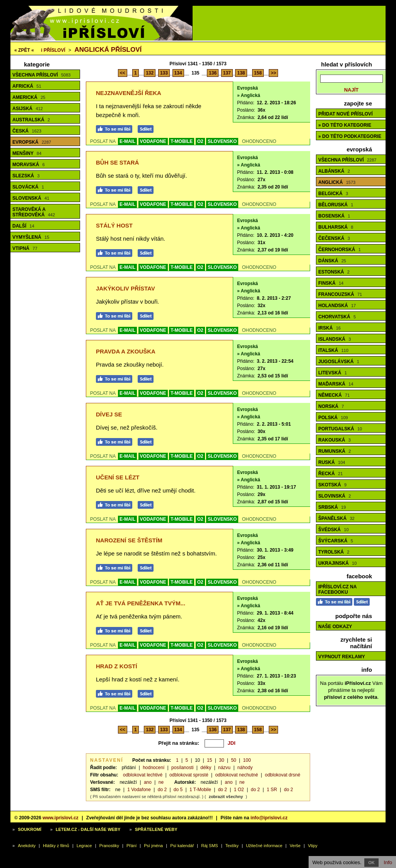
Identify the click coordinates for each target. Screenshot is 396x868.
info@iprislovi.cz (269, 818)
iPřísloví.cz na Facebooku (337, 589)
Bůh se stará (117, 162)
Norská (331, 406)
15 (209, 760)
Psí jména (153, 846)
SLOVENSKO (222, 141)
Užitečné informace (264, 846)
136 (213, 73)
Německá (334, 395)
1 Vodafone (139, 790)
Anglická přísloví (108, 50)
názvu (224, 768)
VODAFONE (153, 141)
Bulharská (336, 227)
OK (371, 863)
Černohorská (340, 250)
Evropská (32, 142)
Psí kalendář (182, 846)
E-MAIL (127, 141)
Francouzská (340, 294)
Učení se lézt (118, 477)
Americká (29, 97)
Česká (27, 131)
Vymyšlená (31, 237)
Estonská (334, 272)
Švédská (334, 530)
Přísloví (53, 50)
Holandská (337, 306)
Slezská (26, 176)
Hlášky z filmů (56, 846)
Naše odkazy (335, 627)
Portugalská (340, 429)
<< (123, 73)
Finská (331, 283)
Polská (333, 418)
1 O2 (239, 790)
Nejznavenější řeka (129, 93)
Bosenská (334, 216)
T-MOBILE (182, 141)
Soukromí (30, 829)
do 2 (162, 790)
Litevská (333, 373)
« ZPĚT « (24, 50)
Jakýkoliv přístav (125, 288)
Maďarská (336, 384)
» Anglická (249, 95)
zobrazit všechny (226, 797)
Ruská (332, 462)
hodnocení (154, 768)
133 (164, 73)
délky (206, 768)
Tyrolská (334, 552)
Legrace (84, 846)
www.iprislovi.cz (61, 818)
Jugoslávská (339, 362)
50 (233, 760)
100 (247, 760)
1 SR (272, 790)
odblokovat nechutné (236, 775)
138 (241, 73)
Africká (27, 86)
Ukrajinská (337, 563)
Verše (295, 846)
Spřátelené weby (156, 829)
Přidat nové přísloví (345, 114)
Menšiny (27, 153)
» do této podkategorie (350, 136)
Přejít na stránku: (179, 743)
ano (148, 782)
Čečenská (334, 238)
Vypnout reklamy (342, 657)
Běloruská (336, 205)
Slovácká (28, 187)
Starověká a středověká (34, 212)
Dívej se (109, 414)
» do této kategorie (345, 125)
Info (388, 862)
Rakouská (335, 440)
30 (221, 760)
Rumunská (335, 451)
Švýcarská (336, 541)
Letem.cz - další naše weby (88, 829)
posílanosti (182, 768)
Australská (31, 120)
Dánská (332, 261)
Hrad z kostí (117, 666)
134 (178, 73)
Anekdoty (27, 846)
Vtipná (25, 248)
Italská (333, 350)
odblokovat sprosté (189, 775)
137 (227, 73)
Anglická (337, 182)
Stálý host (114, 225)
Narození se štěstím (129, 540)
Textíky (232, 846)
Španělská (336, 518)
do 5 (178, 790)
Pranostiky (109, 846)
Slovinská (335, 496)
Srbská (332, 507)
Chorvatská (337, 317)
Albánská (334, 171)
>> (273, 73)
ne (161, 782)
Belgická (333, 194)
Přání (131, 846)
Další (23, 226)
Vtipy (312, 846)
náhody (245, 768)
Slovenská (31, 198)
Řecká (330, 474)
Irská (329, 328)
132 (150, 73)
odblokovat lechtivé (143, 775)
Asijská (28, 109)
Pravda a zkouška (126, 351)
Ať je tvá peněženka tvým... (141, 603)
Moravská (29, 165)
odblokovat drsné (282, 775)
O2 (200, 141)
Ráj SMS (209, 846)
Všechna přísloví (41, 75)
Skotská (332, 485)
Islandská (335, 339)
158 (258, 73)
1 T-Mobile (200, 790)
